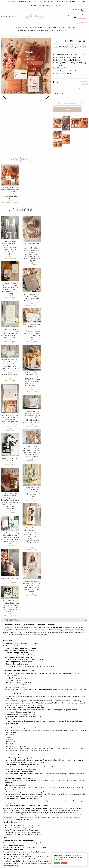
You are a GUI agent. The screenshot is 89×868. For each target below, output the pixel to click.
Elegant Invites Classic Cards (23, 36)
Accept (57, 863)
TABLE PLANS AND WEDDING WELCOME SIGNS (32, 31)
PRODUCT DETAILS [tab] (11, 620)
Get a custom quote (67, 103)
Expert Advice (83, 23)
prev (5, 96)
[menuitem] (16, 28)
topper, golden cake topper (10, 579)
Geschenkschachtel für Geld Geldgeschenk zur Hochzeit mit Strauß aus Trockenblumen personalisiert (32, 492)
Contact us (68, 31)
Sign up (84, 15)
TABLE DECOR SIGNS (68, 28)
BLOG (49, 31)
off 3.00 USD (6, 201)
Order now (67, 109)
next (47, 96)
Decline (64, 863)
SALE (16, 28)
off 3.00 (8, 512)
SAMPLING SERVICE (58, 31)
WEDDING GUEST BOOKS (53, 28)
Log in (77, 15)
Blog (77, 23)
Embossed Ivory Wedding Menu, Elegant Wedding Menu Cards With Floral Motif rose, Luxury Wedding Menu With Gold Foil (10, 333)
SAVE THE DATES (39, 28)
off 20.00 (8, 257)
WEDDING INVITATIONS (26, 28)
